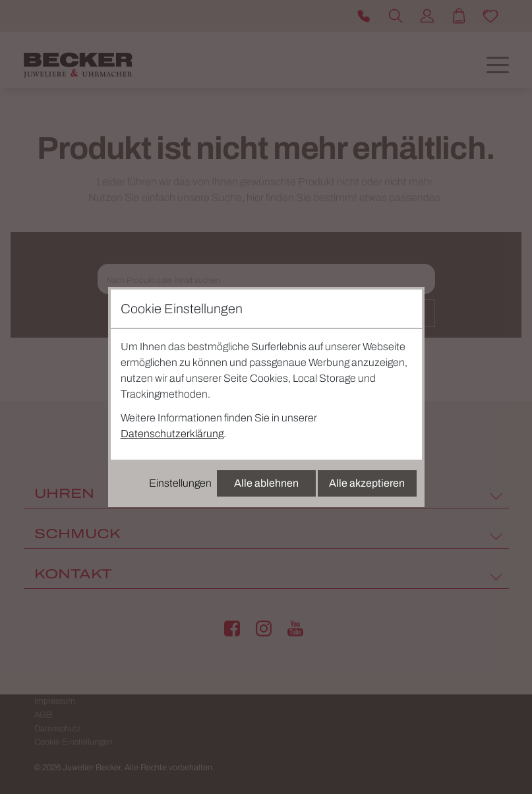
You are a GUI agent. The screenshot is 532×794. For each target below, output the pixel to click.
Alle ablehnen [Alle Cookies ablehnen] (266, 483)
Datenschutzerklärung (172, 434)
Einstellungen (180, 483)
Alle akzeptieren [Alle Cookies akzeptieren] (367, 483)
